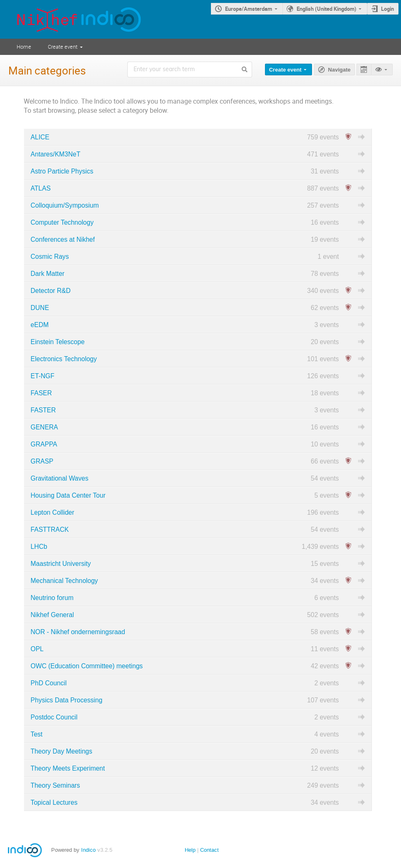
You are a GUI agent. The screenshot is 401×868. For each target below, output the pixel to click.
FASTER (43, 410)
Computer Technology (62, 222)
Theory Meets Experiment (68, 768)
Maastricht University (61, 564)
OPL (37, 649)
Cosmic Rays (50, 257)
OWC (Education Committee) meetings (87, 666)
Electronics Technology (64, 359)
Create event (63, 47)
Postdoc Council (54, 717)
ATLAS (41, 188)
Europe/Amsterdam (249, 9)
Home (24, 47)
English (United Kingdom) (327, 9)
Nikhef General (52, 615)
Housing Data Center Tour (68, 495)
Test (37, 734)
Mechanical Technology (64, 581)
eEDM (40, 325)
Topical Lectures (54, 802)
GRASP (42, 461)
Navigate (339, 70)
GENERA (45, 427)
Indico (88, 850)
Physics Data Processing (67, 700)
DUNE (40, 308)
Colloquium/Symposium (65, 205)
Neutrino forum (52, 598)
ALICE (40, 137)
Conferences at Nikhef (63, 239)
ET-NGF (43, 376)
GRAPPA (44, 444)
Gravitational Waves (60, 478)
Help (190, 850)
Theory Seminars (56, 785)
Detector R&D (51, 291)
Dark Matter (48, 274)
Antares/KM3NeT (56, 154)
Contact (209, 850)
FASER (41, 393)
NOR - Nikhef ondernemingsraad (78, 632)
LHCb (39, 547)
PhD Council (49, 683)
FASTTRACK (50, 529)
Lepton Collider (53, 512)
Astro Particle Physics (62, 171)
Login (387, 9)
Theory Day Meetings (62, 751)
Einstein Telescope (58, 342)
